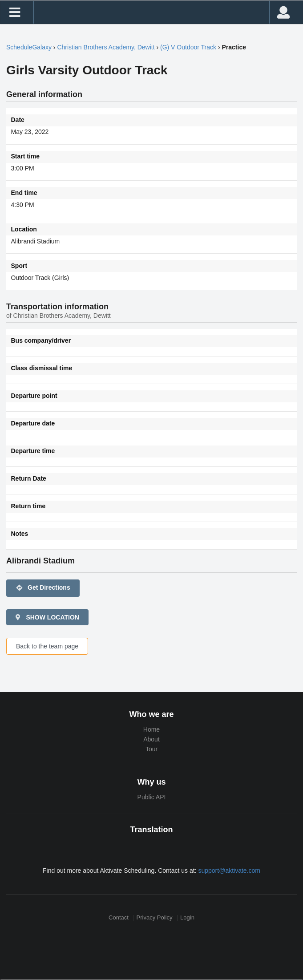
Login (187, 918)
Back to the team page (47, 646)
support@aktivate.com (229, 871)
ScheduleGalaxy (29, 47)
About (151, 739)
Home (151, 729)
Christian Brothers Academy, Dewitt (106, 47)
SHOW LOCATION (47, 617)
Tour (151, 749)
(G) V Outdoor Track (188, 47)
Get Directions (43, 588)
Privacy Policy (155, 918)
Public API (152, 797)
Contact (119, 918)
